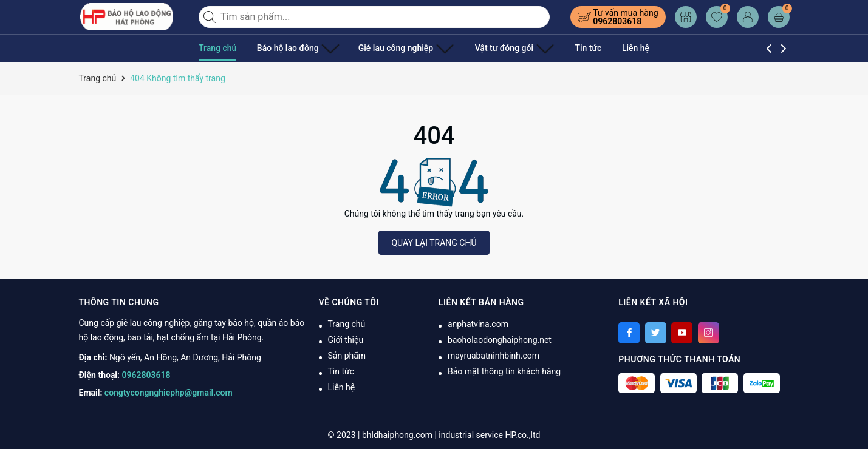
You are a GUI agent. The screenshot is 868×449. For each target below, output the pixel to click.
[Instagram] (709, 333)
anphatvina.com (478, 324)
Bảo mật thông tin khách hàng (504, 371)
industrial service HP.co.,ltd (489, 435)
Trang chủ (217, 48)
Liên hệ (605, 48)
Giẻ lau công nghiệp (391, 48)
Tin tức (558, 48)
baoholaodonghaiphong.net (500, 340)
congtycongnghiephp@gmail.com (169, 393)
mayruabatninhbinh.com (494, 356)
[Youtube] (682, 333)
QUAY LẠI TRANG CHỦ (434, 243)
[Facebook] (629, 333)
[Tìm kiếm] (211, 17)
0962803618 (617, 21)
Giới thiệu (346, 340)
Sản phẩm (347, 356)
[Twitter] (656, 333)
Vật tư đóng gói (490, 48)
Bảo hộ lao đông (293, 48)
